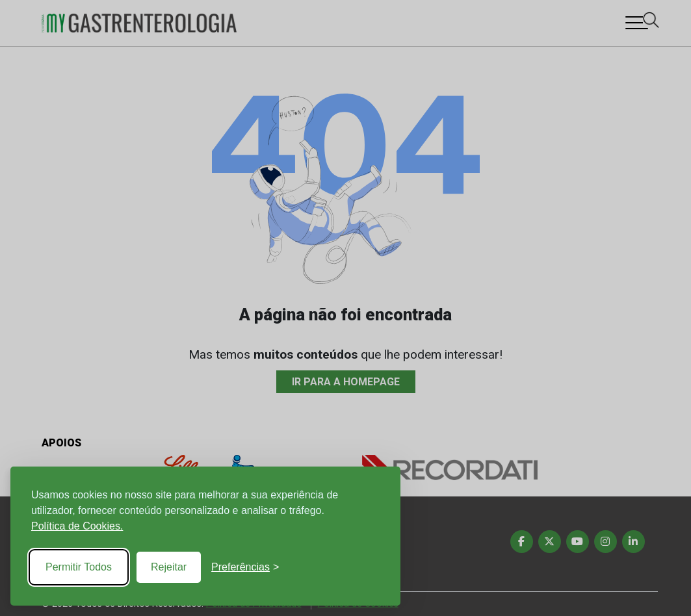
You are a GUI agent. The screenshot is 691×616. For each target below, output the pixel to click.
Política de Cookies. (77, 526)
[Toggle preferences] (245, 567)
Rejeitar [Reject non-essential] (169, 567)
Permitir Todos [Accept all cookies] (79, 567)
